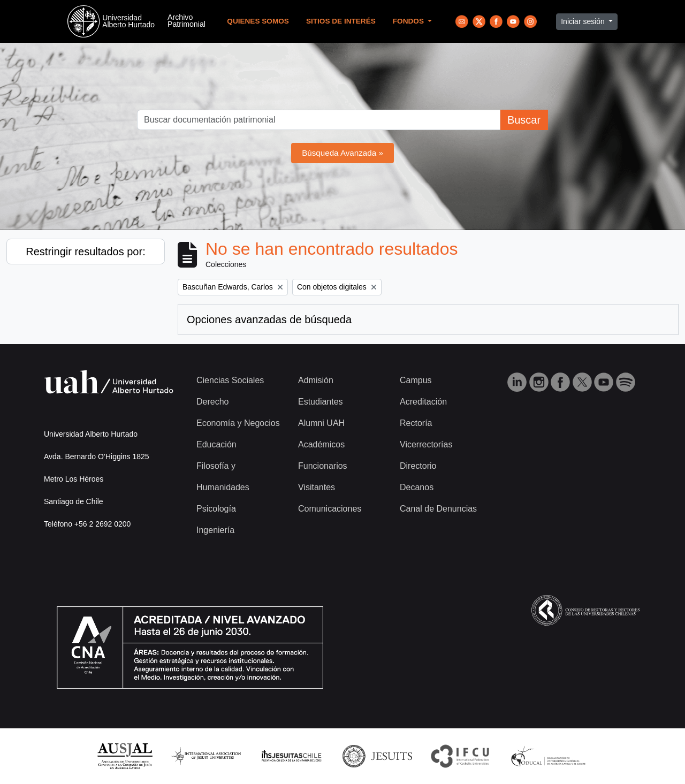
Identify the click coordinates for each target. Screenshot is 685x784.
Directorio (418, 466)
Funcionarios (323, 466)
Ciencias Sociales (230, 380)
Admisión (316, 380)
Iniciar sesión (584, 21)
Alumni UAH (321, 423)
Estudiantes (321, 402)
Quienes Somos (258, 21)
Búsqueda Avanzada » (342, 153)
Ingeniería (215, 530)
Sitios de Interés (341, 21)
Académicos (321, 444)
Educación (216, 444)
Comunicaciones (330, 509)
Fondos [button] (409, 21)
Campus (416, 380)
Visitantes (317, 487)
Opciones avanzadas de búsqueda (269, 319)
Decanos (417, 487)
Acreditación (423, 402)
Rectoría (416, 423)
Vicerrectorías (426, 444)
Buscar (524, 120)
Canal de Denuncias (438, 509)
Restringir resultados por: (85, 252)
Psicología (216, 509)
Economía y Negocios (238, 423)
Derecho (212, 402)
